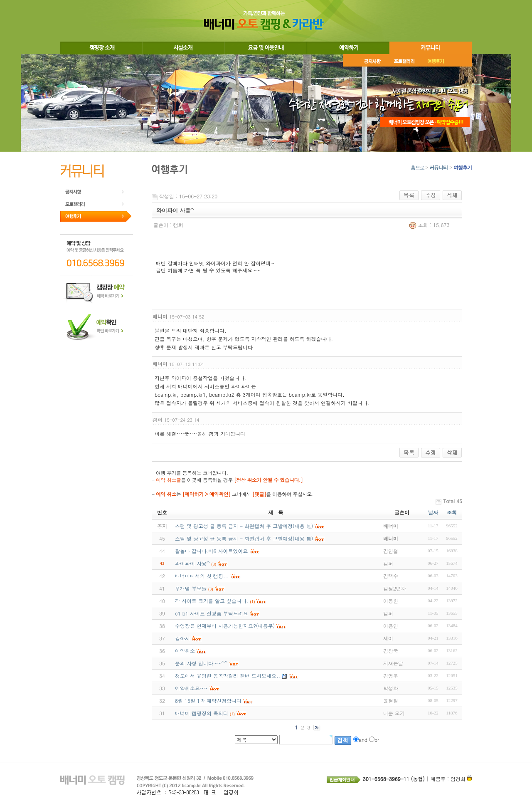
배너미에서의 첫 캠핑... (202, 576)
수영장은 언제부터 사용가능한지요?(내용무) (225, 626)
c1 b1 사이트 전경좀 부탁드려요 (212, 613)
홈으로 (417, 168)
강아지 (182, 638)
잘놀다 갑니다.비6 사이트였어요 (212, 551)
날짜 (433, 512)
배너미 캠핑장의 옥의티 (202, 713)
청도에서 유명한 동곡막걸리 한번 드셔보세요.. (228, 676)
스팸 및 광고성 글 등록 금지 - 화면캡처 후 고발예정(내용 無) (244, 538)
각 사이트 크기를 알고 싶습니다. (212, 601)
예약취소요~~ (191, 688)
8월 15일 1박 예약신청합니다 (208, 701)
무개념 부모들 (191, 588)
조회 (452, 512)
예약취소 (185, 651)
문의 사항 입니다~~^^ (201, 663)
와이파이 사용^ (192, 563)
